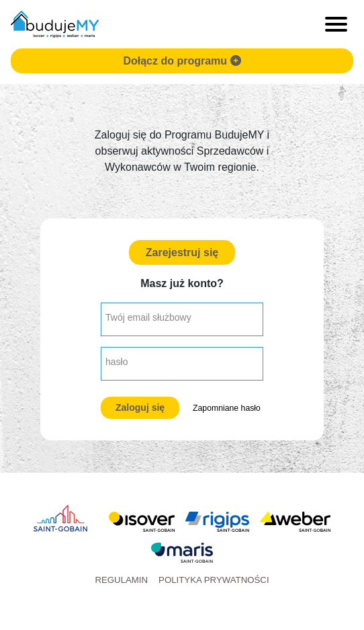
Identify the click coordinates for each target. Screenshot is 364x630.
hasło (117, 362)
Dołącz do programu (182, 61)
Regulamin (121, 580)
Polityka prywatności (214, 580)
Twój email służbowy (148, 317)
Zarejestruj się (182, 252)
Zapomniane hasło (227, 408)
